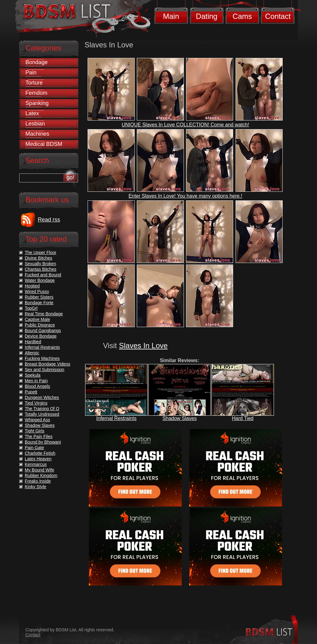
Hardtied (33, 342)
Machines (37, 134)
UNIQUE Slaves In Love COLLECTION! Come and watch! (185, 125)
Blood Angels (37, 386)
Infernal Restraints (116, 418)
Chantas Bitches (41, 269)
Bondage (37, 62)
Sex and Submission (45, 370)
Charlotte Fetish (40, 453)
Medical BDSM (44, 144)
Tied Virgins (36, 403)
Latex (32, 113)
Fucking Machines (42, 358)
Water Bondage (40, 280)
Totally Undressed (42, 414)
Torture (34, 83)
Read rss (49, 220)
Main (171, 16)
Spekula (33, 375)
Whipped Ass (37, 420)
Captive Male (37, 319)
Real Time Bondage (44, 314)
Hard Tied (243, 418)
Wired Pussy (37, 291)
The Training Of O (42, 409)
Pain (31, 72)
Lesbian (35, 124)
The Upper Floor (41, 252)
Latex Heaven (38, 459)
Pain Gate (34, 448)
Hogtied (32, 286)
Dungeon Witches (42, 397)
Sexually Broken (40, 264)
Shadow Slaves (180, 418)
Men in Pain (36, 381)
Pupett (31, 392)
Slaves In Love (143, 346)
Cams (242, 16)
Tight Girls (35, 431)
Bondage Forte (39, 303)
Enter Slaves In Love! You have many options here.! (185, 196)
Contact (278, 16)
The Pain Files (39, 436)
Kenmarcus (36, 464)
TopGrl (31, 308)
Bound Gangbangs (43, 331)
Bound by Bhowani (43, 442)
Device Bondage (41, 336)
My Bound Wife (39, 470)
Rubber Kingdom (41, 475)
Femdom (36, 93)
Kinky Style (35, 487)
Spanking (37, 103)
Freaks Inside (38, 481)
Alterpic (32, 353)
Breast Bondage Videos (48, 364)
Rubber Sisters (39, 297)
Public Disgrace (40, 325)
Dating (207, 16)
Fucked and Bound (43, 275)
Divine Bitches (39, 258)
